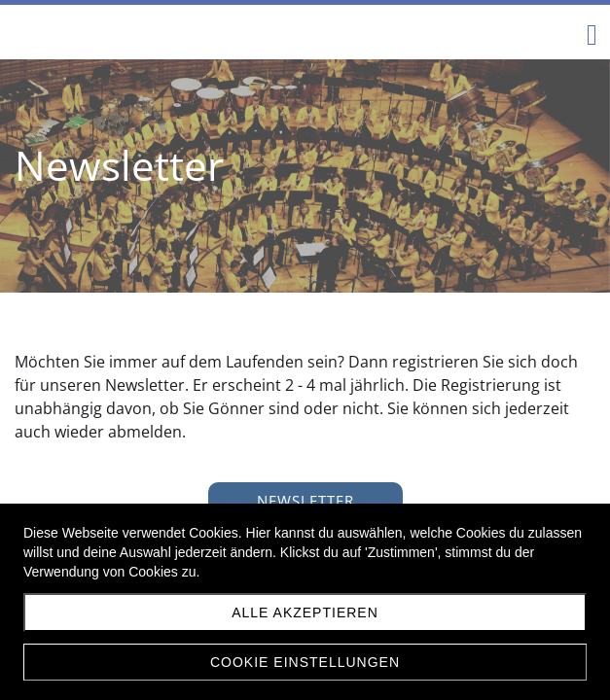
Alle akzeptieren (305, 612)
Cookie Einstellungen (305, 662)
